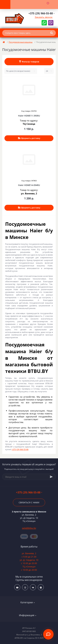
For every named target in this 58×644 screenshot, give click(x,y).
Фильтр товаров (29, 62)
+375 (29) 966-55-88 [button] (29, 492)
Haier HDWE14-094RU (29, 185)
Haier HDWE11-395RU (29, 116)
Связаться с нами (29, 502)
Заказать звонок (44, 17)
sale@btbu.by (29, 528)
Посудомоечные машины (21, 42)
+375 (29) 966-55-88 (20, 449)
